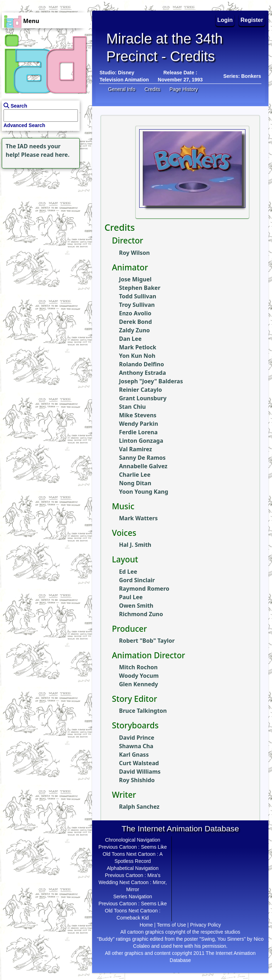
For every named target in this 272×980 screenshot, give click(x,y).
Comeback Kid (133, 918)
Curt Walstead (139, 763)
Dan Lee (130, 339)
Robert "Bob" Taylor (147, 641)
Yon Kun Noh (137, 356)
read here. (55, 155)
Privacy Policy (206, 925)
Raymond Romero (144, 589)
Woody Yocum (139, 676)
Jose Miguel (135, 279)
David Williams (140, 772)
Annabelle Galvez (143, 466)
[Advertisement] (44, 214)
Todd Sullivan (138, 296)
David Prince (137, 738)
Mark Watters (138, 518)
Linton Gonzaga (141, 441)
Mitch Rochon (138, 667)
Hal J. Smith (135, 545)
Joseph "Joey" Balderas (151, 381)
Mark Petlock (138, 347)
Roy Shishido (137, 780)
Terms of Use (171, 925)
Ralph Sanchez (139, 807)
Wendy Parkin (138, 424)
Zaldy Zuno (134, 330)
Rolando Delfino (141, 364)
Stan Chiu (132, 407)
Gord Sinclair (137, 580)
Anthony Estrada (143, 373)
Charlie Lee (135, 475)
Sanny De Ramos (142, 458)
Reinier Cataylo (140, 390)
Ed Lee (128, 572)
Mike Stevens (138, 415)
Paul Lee (131, 597)
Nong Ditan (135, 483)
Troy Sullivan (137, 305)
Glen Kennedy (138, 684)
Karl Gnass (134, 755)
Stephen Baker (140, 288)
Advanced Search (24, 125)
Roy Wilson (134, 253)
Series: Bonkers (242, 76)
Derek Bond (135, 322)
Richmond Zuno (141, 614)
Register (252, 20)
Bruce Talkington (143, 711)
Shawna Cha (136, 746)
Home (146, 925)
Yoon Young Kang (144, 492)
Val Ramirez (135, 449)
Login (225, 20)
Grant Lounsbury (143, 398)
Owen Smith (136, 606)
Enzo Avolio (135, 313)
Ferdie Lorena (138, 432)
